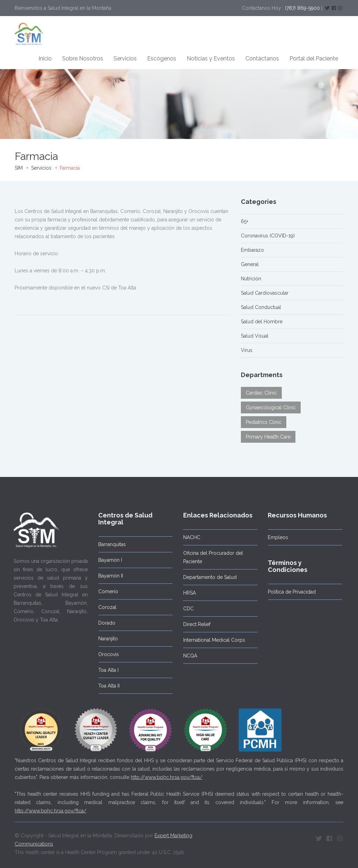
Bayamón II (108, 576)
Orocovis (106, 654)
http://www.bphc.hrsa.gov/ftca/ (167, 774)
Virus (247, 350)
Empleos (275, 537)
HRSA (187, 593)
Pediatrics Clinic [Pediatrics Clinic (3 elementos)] (264, 422)
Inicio (45, 58)
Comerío (105, 591)
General (250, 264)
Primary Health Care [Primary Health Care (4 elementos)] (268, 437)
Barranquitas (109, 544)
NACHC (189, 537)
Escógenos (162, 58)
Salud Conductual (261, 307)
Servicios (125, 58)
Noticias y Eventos (211, 58)
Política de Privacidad (289, 592)
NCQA (187, 656)
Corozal (105, 607)
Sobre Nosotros (83, 58)
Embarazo (252, 250)
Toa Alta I (106, 670)
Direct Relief (194, 624)
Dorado (104, 623)
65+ (245, 221)
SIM (19, 168)
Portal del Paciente (314, 58)
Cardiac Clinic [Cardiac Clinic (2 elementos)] (261, 393)
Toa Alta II (106, 686)
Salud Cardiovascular (265, 293)
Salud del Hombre (262, 322)
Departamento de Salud (207, 577)
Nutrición (251, 279)
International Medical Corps (211, 640)
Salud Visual (255, 336)
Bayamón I (107, 560)
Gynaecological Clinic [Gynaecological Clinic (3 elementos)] (271, 407)
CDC (186, 609)
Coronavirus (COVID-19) (268, 236)
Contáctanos (262, 58)
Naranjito (105, 639)
